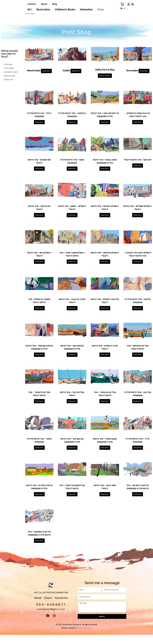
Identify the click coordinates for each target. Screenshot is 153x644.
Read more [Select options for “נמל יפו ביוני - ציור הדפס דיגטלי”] (72, 407)
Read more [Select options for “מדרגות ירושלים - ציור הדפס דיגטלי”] (105, 313)
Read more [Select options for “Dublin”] (76, 71)
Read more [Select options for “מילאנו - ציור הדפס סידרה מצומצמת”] (138, 313)
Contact (32, 4)
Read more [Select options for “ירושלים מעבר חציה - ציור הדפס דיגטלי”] (72, 265)
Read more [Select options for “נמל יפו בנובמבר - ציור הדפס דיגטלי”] (105, 407)
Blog (55, 4)
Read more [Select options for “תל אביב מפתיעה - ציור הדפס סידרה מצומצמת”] (39, 549)
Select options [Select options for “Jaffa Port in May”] (105, 76)
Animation (86, 9)
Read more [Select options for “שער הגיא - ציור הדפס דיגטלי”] (105, 502)
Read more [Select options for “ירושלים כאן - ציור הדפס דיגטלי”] (39, 265)
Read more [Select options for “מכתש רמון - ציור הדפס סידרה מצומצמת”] (72, 360)
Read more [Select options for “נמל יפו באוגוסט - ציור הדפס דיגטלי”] (138, 360)
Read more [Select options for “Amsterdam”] (46, 71)
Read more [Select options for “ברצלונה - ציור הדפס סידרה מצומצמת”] (72, 123)
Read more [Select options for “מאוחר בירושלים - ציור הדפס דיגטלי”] (39, 313)
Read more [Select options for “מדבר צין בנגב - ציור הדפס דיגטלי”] (72, 313)
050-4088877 (51, 613)
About (44, 4)
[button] (133, 4)
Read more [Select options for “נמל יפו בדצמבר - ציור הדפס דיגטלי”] (39, 407)
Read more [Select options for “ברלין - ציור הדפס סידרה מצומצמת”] (39, 123)
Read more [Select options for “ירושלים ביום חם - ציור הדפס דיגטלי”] (105, 218)
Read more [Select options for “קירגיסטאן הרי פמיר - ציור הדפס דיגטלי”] (72, 502)
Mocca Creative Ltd (84, 637)
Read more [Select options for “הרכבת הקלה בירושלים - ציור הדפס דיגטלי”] (138, 123)
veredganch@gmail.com (51, 617)
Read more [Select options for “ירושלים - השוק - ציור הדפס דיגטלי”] (72, 218)
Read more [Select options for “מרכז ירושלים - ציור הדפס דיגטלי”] (105, 360)
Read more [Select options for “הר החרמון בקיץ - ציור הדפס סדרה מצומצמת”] (105, 123)
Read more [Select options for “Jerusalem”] (144, 71)
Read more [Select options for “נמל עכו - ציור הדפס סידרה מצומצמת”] (138, 407)
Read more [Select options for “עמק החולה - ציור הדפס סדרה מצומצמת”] (105, 455)
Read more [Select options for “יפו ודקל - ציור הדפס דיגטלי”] (138, 168)
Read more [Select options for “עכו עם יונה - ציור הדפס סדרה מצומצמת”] (72, 455)
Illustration (43, 9)
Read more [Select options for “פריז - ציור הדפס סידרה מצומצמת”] (138, 455)
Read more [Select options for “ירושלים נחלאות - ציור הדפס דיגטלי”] (105, 265)
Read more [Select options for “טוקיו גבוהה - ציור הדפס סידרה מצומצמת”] (105, 171)
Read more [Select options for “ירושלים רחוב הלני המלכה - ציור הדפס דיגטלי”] (138, 265)
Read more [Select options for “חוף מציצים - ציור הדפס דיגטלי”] (39, 171)
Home (27, 14)
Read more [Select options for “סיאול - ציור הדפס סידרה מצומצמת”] (39, 455)
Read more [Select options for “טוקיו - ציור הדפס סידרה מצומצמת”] (72, 171)
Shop (101, 9)
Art (30, 9)
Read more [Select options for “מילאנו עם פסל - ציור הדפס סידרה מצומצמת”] (39, 360)
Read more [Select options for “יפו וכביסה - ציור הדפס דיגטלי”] (39, 218)
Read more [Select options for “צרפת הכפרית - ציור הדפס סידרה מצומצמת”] (39, 502)
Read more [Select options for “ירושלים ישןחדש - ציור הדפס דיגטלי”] (138, 218)
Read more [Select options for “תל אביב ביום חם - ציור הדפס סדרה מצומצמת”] (138, 502)
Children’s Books (65, 9)
